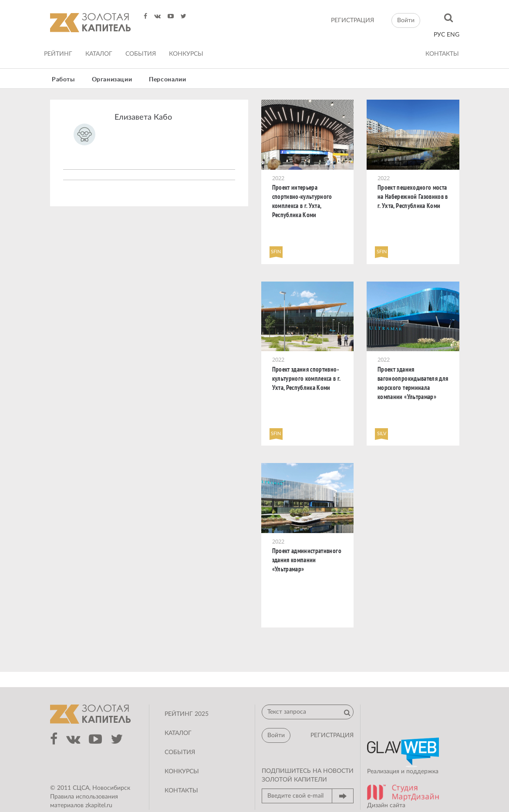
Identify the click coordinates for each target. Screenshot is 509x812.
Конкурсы (186, 54)
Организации (112, 80)
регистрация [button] (332, 735)
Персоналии (167, 80)
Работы (63, 80)
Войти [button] (406, 20)
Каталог (99, 54)
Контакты (442, 54)
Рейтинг (58, 54)
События (141, 54)
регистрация (352, 20)
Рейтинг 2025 (187, 714)
